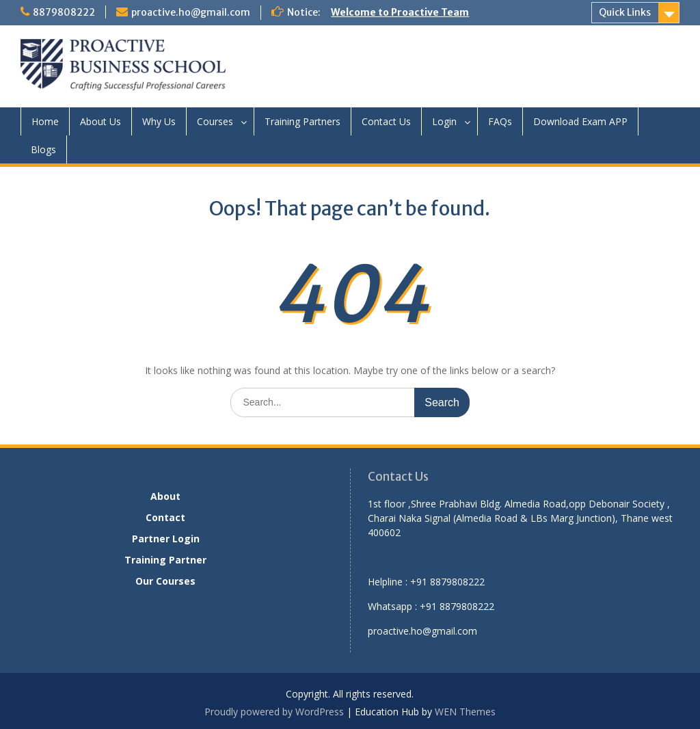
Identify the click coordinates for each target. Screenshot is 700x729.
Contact (165, 517)
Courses (215, 121)
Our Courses (165, 581)
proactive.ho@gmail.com (191, 12)
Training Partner (165, 560)
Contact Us (386, 121)
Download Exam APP (580, 121)
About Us (100, 121)
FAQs (500, 121)
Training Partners (302, 121)
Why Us (159, 121)
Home (45, 121)
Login (444, 121)
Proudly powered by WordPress (274, 712)
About (165, 496)
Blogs (43, 149)
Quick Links (625, 12)
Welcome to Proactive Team (400, 12)
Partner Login (166, 539)
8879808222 (64, 12)
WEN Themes (465, 712)
